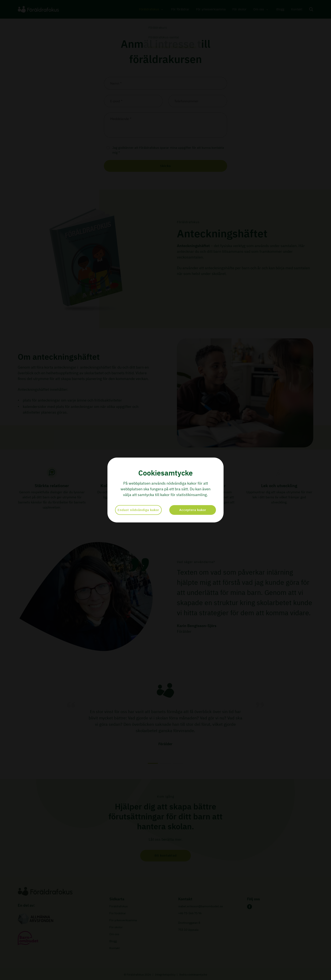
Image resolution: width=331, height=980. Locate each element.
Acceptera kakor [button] (193, 510)
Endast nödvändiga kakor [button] (138, 510)
